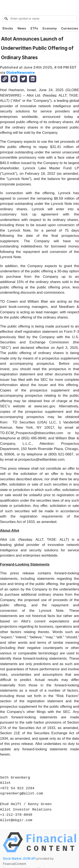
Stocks (8, 28)
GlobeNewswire (20, 73)
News (22, 28)
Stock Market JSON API (19, 858)
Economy (50, 28)
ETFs (34, 28)
